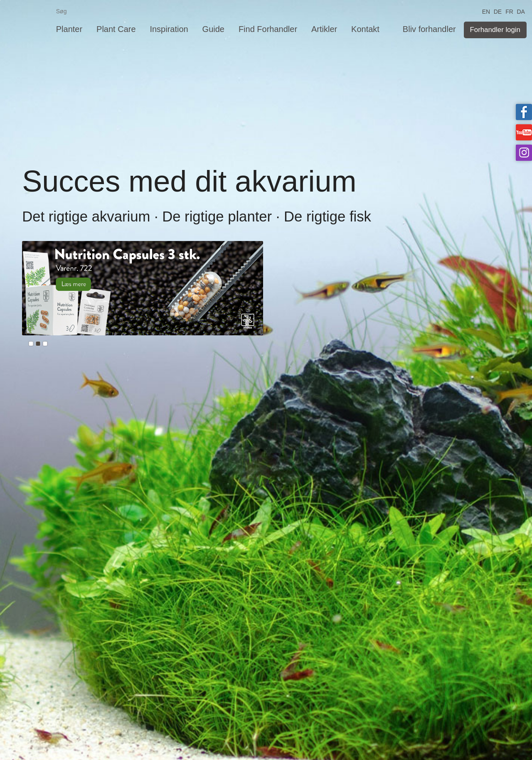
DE (498, 11)
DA (521, 11)
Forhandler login (495, 30)
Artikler (324, 29)
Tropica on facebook (524, 112)
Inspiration (169, 29)
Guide (213, 29)
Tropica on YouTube (524, 132)
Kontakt (365, 29)
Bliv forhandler (429, 29)
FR (509, 11)
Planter (69, 29)
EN (486, 11)
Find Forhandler (268, 29)
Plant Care (116, 29)
